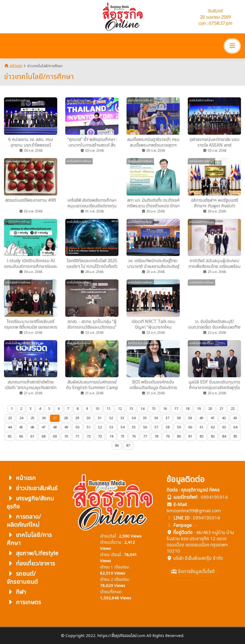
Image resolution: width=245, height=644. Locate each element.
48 (55, 427)
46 (32, 427)
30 (88, 418)
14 (142, 409)
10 (97, 409)
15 (154, 409)
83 (213, 436)
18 (188, 409)
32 (111, 418)
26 (44, 418)
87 (128, 446)
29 (77, 418)
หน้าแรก (13, 66)
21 (221, 409)
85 (235, 436)
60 (190, 427)
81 (190, 436)
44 (10, 427)
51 (89, 427)
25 (33, 418)
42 (224, 418)
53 (111, 427)
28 (66, 418)
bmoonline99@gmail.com (194, 511)
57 (156, 427)
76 (134, 436)
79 (168, 436)
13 (131, 409)
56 (145, 427)
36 (156, 418)
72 (89, 436)
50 (77, 427)
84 (224, 436)
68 (44, 436)
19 (199, 409)
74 (111, 436)
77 (145, 436)
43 (235, 418)
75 (122, 436)
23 (10, 418)
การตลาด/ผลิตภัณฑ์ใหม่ (24, 521)
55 (134, 427)
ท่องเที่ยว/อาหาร (31, 564)
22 (233, 409)
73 (100, 436)
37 (167, 418)
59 (179, 427)
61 (201, 427)
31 (100, 418)
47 (44, 427)
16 (165, 409)
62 (213, 427)
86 (117, 446)
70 (66, 436)
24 (21, 418)
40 (201, 418)
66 (21, 436)
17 (176, 409)
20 (210, 409)
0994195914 (214, 497)
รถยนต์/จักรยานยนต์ (22, 578)
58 (168, 427)
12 (120, 409)
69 (55, 436)
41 (212, 418)
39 (190, 418)
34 (134, 418)
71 (77, 436)
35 (145, 418)
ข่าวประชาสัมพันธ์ (32, 488)
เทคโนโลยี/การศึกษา (29, 539)
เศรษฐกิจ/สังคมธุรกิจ (30, 503)
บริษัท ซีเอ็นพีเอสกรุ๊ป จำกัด (198, 558)
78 (156, 436)
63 (224, 427)
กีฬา (16, 592)
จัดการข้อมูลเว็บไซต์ (193, 572)
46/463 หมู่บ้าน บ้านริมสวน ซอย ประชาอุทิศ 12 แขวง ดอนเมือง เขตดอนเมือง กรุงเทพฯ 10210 (200, 542)
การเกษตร (24, 602)
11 (109, 409)
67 (32, 436)
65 (10, 436)
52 (100, 427)
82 (201, 436)
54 (122, 427)
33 (122, 418)
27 (55, 418)
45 (21, 427)
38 (179, 418)
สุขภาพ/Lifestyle (33, 554)
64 (235, 427)
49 (66, 427)
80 (179, 436)
